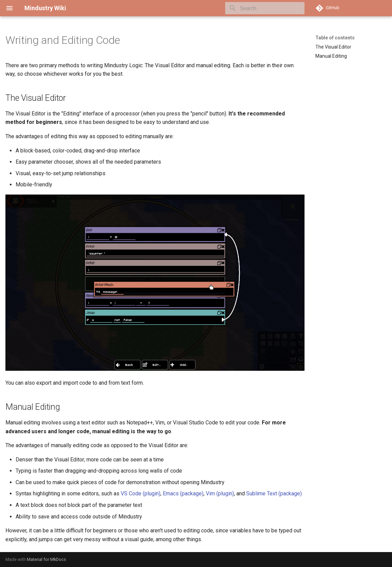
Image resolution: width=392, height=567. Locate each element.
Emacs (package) (183, 493)
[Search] (265, 8)
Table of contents (335, 38)
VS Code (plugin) (141, 493)
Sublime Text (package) (274, 493)
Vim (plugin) (220, 493)
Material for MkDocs (46, 559)
